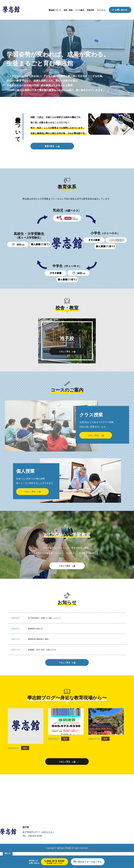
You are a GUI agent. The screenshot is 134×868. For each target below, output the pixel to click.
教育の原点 (12, 809)
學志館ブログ (96, 806)
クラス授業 (52, 803)
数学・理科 (79, 806)
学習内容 (76, 799)
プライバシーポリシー (120, 818)
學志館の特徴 (13, 806)
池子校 (34, 803)
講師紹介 (11, 812)
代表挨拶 (11, 803)
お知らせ (95, 803)
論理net (51, 815)
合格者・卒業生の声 (15, 815)
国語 (76, 803)
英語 (76, 809)
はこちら (88, 862)
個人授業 (51, 806)
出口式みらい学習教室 (56, 809)
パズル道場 (52, 812)
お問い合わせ (116, 803)
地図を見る (47, 848)
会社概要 (115, 815)
